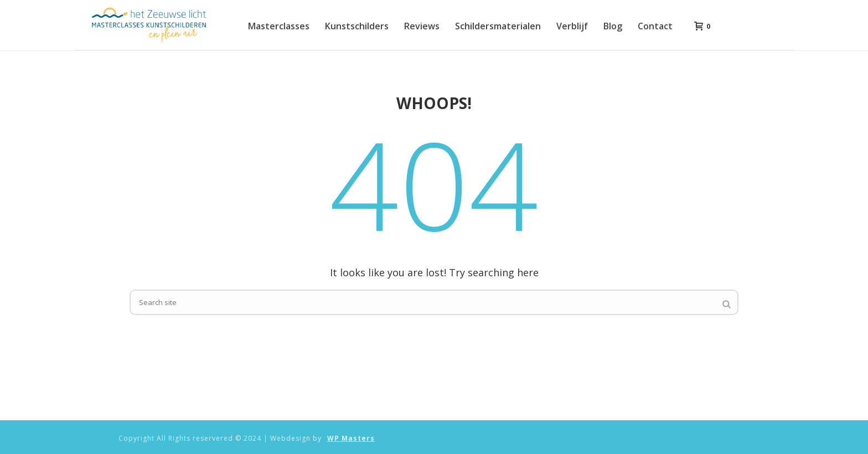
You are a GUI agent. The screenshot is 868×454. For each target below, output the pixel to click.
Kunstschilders (357, 26)
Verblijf (572, 26)
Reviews (422, 26)
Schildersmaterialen (498, 26)
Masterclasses (279, 26)
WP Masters (351, 438)
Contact (655, 26)
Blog (613, 26)
